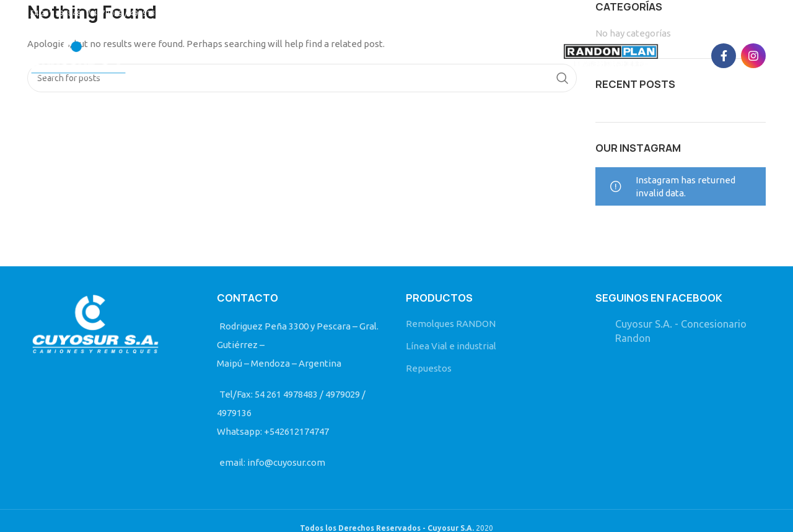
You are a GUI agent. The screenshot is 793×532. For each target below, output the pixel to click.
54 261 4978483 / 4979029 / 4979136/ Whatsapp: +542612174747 (145, 13)
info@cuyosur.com (307, 13)
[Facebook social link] (724, 56)
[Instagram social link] (753, 56)
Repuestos (429, 368)
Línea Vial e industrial (451, 346)
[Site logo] (78, 55)
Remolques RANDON (451, 324)
